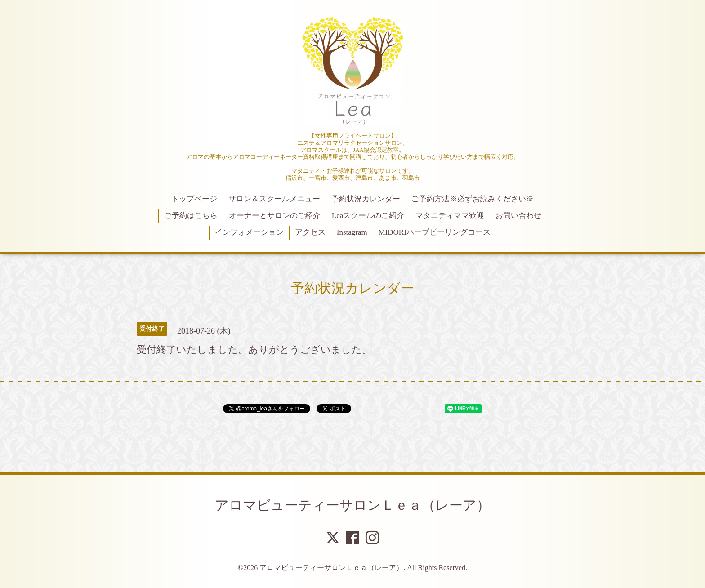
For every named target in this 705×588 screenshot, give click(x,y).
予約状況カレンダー (366, 199)
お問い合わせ (518, 216)
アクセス (310, 232)
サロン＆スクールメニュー (274, 199)
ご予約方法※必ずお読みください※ (473, 199)
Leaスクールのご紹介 (368, 216)
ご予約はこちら (191, 216)
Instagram (352, 232)
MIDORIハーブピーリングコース (434, 232)
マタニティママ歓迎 (450, 216)
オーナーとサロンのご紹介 (275, 216)
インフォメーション (249, 232)
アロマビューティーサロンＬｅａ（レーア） (352, 505)
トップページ (194, 199)
